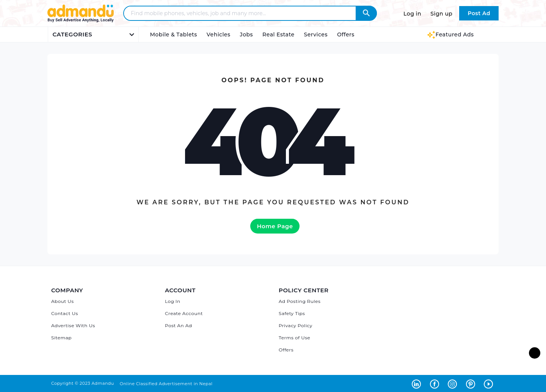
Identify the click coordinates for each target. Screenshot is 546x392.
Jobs (246, 34)
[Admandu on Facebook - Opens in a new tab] (436, 383)
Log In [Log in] (173, 301)
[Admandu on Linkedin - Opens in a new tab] (418, 383)
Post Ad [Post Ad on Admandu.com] (479, 13)
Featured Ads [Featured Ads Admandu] (450, 34)
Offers (346, 34)
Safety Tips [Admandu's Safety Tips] (292, 313)
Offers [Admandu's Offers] (286, 350)
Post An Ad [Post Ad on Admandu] (178, 325)
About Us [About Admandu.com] (63, 301)
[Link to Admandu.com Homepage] (81, 21)
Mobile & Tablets (174, 34)
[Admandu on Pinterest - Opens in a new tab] (472, 383)
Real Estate (278, 34)
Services (316, 34)
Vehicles (219, 34)
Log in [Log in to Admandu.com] (412, 14)
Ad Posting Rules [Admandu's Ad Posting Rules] (300, 301)
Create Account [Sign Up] (184, 313)
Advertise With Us (73, 325)
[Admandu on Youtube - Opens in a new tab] (489, 383)
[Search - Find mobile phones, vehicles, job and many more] (244, 13)
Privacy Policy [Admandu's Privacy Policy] (296, 325)
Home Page (275, 226)
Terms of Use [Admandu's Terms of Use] (294, 338)
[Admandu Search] (366, 13)
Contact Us (65, 313)
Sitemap (61, 338)
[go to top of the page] (535, 353)
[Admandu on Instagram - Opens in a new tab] (454, 383)
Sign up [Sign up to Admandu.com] (441, 14)
